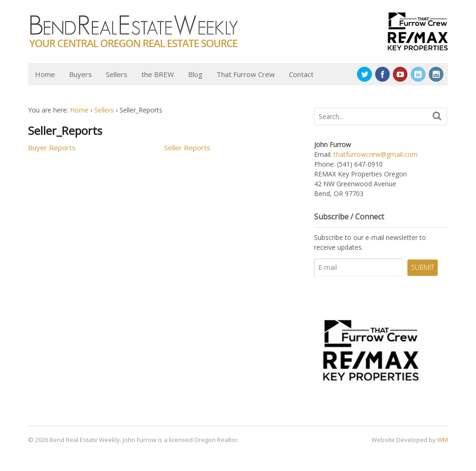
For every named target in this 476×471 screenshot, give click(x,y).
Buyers (80, 74)
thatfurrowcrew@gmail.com (376, 154)
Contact (301, 74)
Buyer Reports (52, 148)
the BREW (158, 74)
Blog (195, 74)
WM (443, 440)
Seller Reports (187, 148)
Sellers (117, 74)
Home (45, 74)
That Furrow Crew (246, 74)
